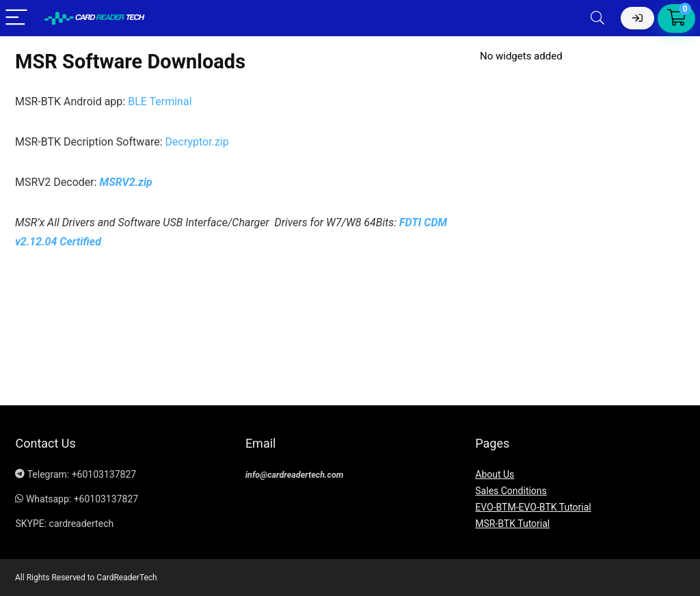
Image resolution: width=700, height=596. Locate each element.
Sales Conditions (511, 491)
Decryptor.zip (197, 142)
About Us (495, 474)
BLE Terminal (161, 101)
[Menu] (16, 18)
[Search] (597, 18)
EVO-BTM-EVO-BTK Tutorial (533, 507)
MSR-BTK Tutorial (512, 524)
